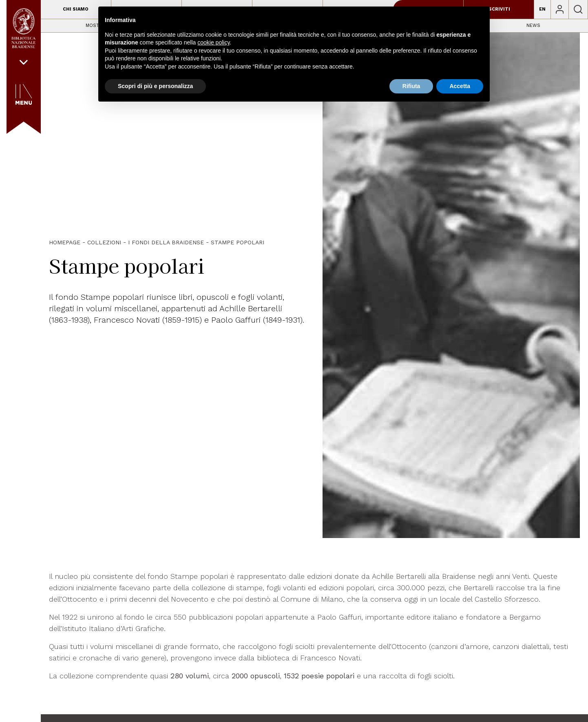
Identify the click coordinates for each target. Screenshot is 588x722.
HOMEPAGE (65, 242)
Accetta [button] (460, 86)
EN (542, 9)
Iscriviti (498, 9)
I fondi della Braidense (166, 242)
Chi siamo (76, 9)
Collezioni (104, 242)
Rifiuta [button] (411, 86)
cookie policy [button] (213, 42)
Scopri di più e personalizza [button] (155, 86)
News (533, 25)
